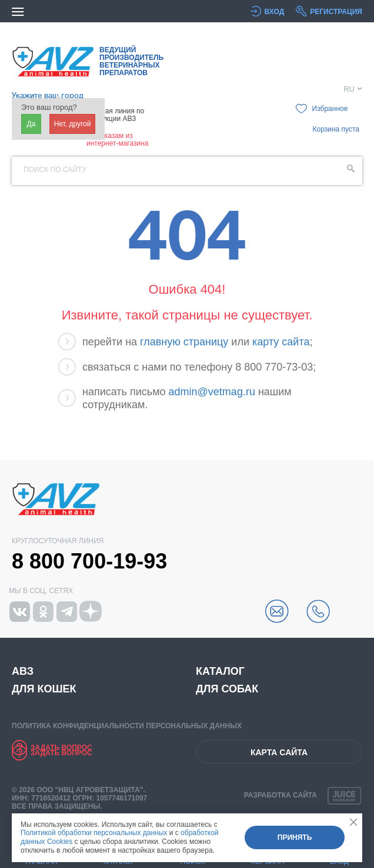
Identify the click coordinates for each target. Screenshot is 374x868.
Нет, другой (73, 124)
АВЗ (23, 671)
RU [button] (349, 89)
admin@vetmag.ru (212, 392)
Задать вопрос (61, 748)
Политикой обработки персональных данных (94, 833)
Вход (275, 12)
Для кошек (44, 689)
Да (31, 124)
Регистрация (336, 12)
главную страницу (184, 342)
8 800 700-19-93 (89, 561)
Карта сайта (279, 752)
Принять (295, 837)
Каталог (220, 671)
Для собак (227, 689)
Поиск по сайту (55, 170)
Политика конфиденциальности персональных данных (127, 726)
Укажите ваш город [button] (48, 95)
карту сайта (281, 342)
